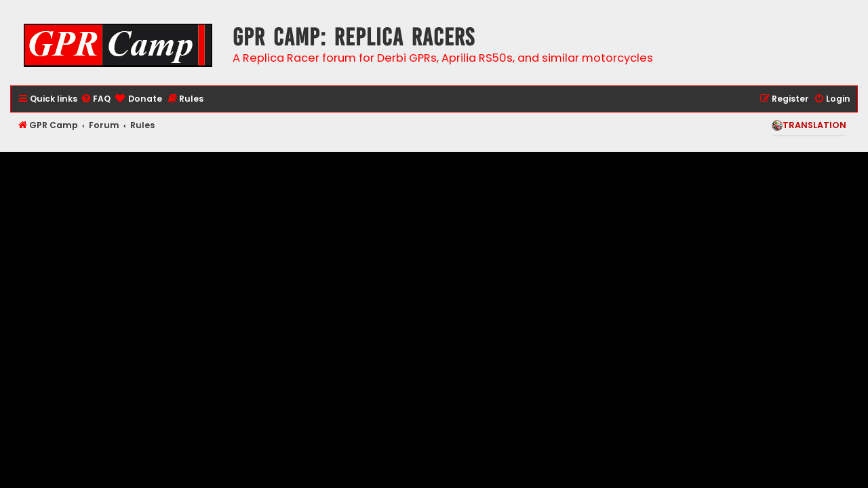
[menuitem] (96, 99)
